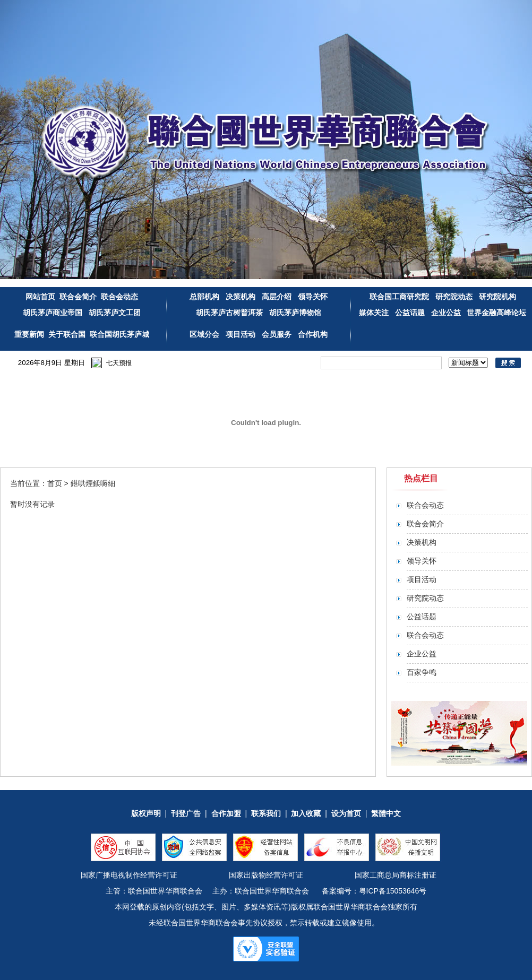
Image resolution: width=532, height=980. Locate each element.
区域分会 (205, 334)
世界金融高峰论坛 (496, 313)
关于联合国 (67, 334)
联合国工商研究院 (399, 297)
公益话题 (410, 313)
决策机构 (241, 297)
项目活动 (241, 334)
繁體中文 (386, 813)
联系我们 (266, 813)
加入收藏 (306, 813)
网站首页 (40, 297)
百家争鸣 (422, 672)
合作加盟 (226, 813)
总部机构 (204, 297)
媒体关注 (374, 313)
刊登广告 (186, 813)
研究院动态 (454, 297)
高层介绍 (278, 297)
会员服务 (277, 334)
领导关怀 (313, 297)
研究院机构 (496, 297)
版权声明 (146, 813)
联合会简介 (78, 297)
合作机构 (313, 334)
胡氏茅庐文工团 (114, 313)
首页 (55, 483)
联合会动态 (119, 297)
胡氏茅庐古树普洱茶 (229, 313)
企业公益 (446, 313)
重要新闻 (29, 334)
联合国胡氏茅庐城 (119, 334)
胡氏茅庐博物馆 (294, 313)
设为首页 (346, 813)
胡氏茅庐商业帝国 (53, 313)
